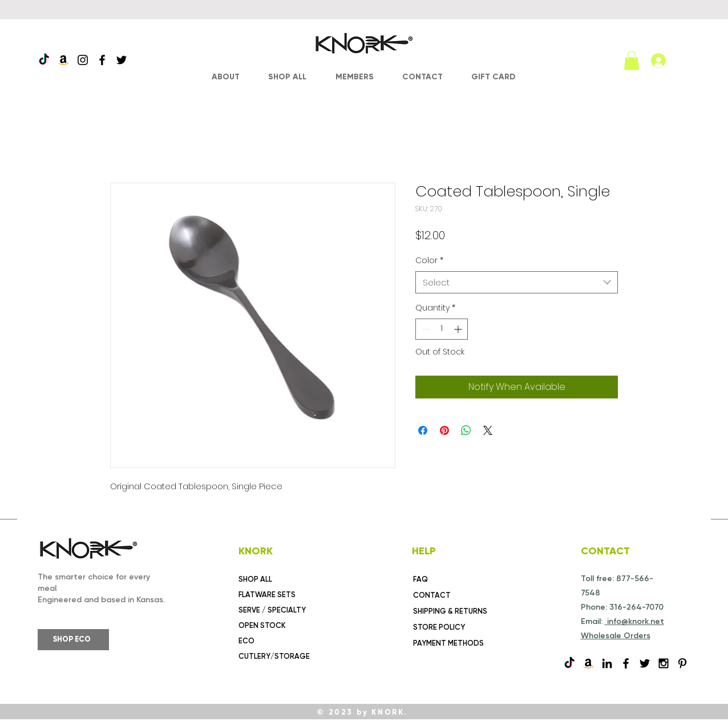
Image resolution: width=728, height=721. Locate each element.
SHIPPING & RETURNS (450, 611)
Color (429, 261)
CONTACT (432, 595)
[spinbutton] (442, 329)
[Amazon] (63, 60)
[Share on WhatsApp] (466, 430)
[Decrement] (424, 329)
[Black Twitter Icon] (645, 663)
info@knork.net (634, 621)
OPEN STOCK (262, 625)
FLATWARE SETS (267, 595)
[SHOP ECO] (73, 640)
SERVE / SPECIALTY (272, 610)
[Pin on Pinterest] (444, 430)
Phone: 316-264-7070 (622, 607)
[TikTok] (44, 60)
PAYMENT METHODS (448, 643)
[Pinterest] (682, 663)
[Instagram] (83, 60)
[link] (632, 60)
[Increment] (459, 329)
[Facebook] (102, 60)
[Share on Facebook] (423, 430)
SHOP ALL (255, 579)
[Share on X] (488, 430)
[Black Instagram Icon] (664, 663)
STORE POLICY (439, 627)
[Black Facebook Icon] (626, 663)
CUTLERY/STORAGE (274, 656)
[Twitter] (122, 60)
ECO (246, 641)
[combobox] (517, 282)
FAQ (420, 579)
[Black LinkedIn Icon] (607, 663)
